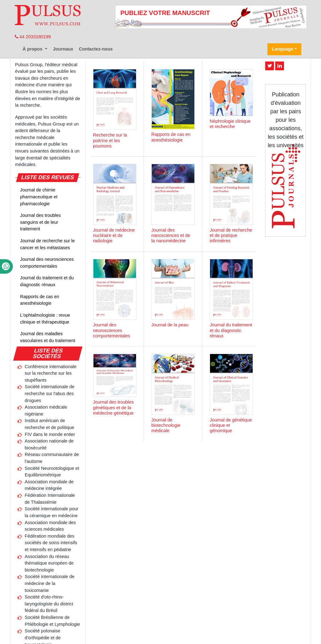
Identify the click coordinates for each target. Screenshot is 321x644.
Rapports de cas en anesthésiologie (40, 300)
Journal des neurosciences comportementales (47, 263)
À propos (33, 49)
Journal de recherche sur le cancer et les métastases (47, 244)
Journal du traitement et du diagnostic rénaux (47, 281)
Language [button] (282, 49)
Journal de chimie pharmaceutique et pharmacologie (39, 197)
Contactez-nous (96, 49)
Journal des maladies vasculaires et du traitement (48, 337)
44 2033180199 (33, 37)
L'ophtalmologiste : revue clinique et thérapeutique (45, 319)
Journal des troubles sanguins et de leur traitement (40, 222)
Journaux (63, 49)
